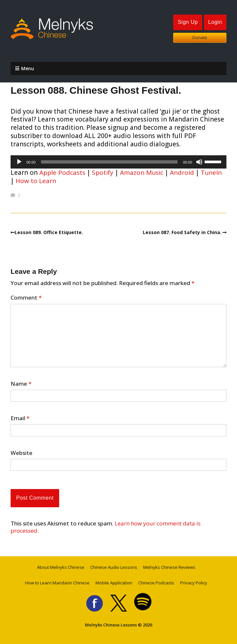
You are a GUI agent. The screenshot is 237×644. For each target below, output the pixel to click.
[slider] (109, 162)
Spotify (103, 173)
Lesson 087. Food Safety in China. (182, 232)
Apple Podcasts (62, 173)
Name (21, 384)
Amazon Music (142, 173)
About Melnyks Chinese (61, 567)
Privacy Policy (194, 583)
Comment (26, 298)
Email (20, 418)
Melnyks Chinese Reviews (169, 567)
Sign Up (188, 22)
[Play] (19, 162)
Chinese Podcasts (156, 583)
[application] (118, 162)
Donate (200, 37)
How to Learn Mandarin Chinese (57, 583)
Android (182, 173)
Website (21, 453)
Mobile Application (114, 583)
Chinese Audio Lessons (114, 567)
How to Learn (36, 181)
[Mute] (199, 162)
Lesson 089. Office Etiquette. (49, 232)
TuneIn (211, 173)
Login (215, 22)
